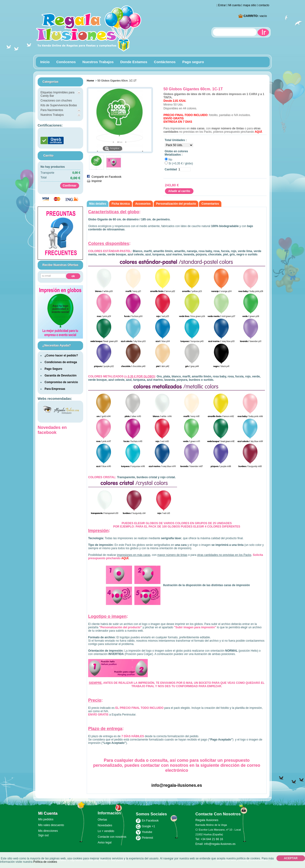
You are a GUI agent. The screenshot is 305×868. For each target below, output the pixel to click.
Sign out (43, 835)
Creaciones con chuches (56, 101)
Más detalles (98, 204)
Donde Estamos (134, 62)
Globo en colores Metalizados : (176, 153)
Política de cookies (45, 862)
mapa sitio (250, 5)
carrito (48, 155)
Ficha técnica (121, 204)
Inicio (44, 63)
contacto (264, 5)
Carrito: (255, 16)
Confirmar (69, 186)
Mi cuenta (234, 5)
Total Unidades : (176, 140)
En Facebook (150, 821)
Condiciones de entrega (61, 362)
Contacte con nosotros (112, 837)
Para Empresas (55, 389)
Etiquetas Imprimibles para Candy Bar (57, 94)
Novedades (105, 825)
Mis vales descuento (51, 825)
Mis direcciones (48, 831)
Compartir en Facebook (106, 177)
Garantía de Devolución (61, 376)
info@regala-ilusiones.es (177, 785)
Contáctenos (165, 62)
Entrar (222, 5)
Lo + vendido (106, 831)
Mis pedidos (46, 819)
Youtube (147, 832)
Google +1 (148, 826)
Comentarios (210, 204)
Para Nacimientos (52, 110)
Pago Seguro (53, 369)
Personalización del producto (176, 204)
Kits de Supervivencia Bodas (59, 105)
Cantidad (171, 169)
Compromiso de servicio (61, 382)
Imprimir (97, 181)
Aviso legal (105, 843)
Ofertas (102, 820)
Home (90, 81)
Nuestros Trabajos (97, 63)
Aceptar (291, 858)
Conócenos (66, 62)
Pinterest (147, 838)
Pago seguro (193, 62)
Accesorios (143, 204)
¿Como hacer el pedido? (61, 355)
